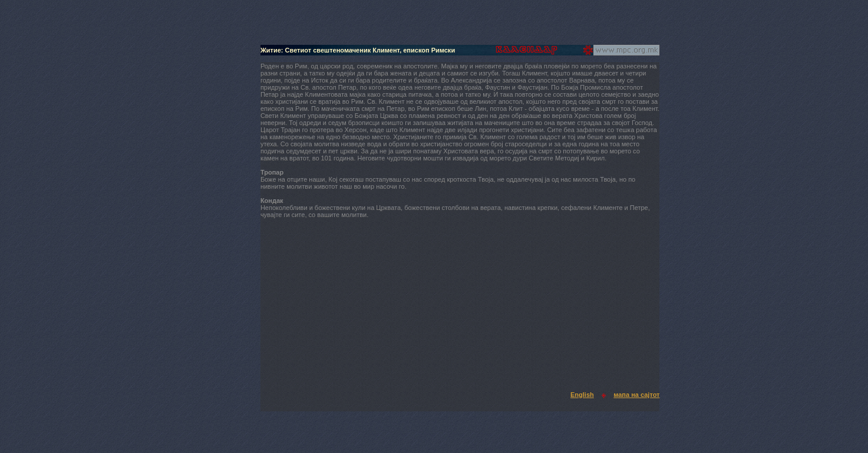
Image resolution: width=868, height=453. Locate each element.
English (582, 395)
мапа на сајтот (636, 395)
